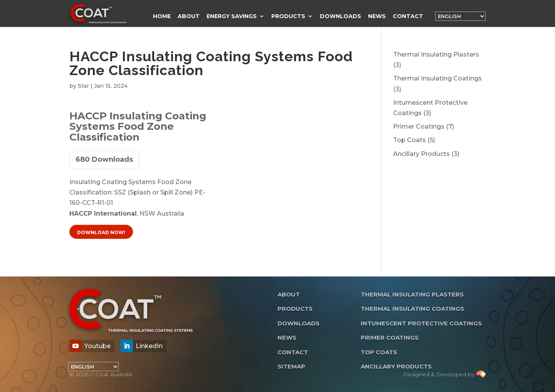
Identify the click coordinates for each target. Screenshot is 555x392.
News (377, 17)
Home (162, 17)
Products (288, 17)
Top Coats (379, 352)
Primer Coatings (390, 338)
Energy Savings (232, 17)
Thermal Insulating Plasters (412, 294)
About (189, 17)
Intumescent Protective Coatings (421, 323)
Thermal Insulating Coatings (412, 309)
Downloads (341, 17)
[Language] (460, 16)
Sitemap (291, 366)
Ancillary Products (396, 366)
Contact (408, 17)
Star (83, 86)
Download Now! (101, 232)
